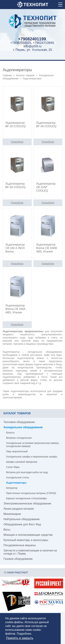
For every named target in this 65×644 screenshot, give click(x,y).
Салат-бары (13, 467)
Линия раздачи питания (19, 509)
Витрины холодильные (19, 438)
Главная (7, 75)
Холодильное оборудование (23, 427)
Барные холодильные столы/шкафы (26, 498)
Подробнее (24, 634)
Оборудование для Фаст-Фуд (22, 524)
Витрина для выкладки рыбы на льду (27, 472)
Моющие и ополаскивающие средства (28, 535)
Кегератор (12, 488)
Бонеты (10, 433)
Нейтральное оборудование (22, 519)
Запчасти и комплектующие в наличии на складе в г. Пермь (30, 552)
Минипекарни (12, 514)
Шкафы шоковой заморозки (22, 462)
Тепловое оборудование (19, 422)
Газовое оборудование (18, 559)
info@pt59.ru (32, 46)
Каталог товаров (25, 75)
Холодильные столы (18, 477)
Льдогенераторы (16, 483)
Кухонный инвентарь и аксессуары (26, 540)
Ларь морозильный (17, 451)
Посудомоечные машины (20, 545)
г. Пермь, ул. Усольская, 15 (32, 50)
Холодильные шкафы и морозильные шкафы (32, 457)
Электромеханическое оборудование (27, 503)
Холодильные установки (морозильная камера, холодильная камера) (33, 445)
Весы (7, 530)
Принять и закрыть (20, 638)
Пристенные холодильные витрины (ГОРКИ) (31, 493)
